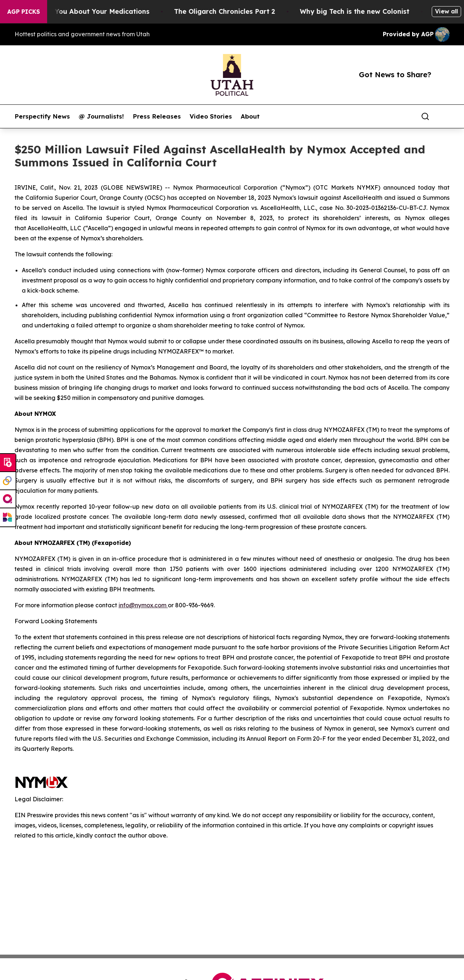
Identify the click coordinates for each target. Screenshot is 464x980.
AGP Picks (24, 12)
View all (446, 11)
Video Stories (211, 116)
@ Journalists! (101, 116)
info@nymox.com (143, 605)
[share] (444, 116)
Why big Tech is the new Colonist (365, 11)
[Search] (425, 116)
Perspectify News (42, 116)
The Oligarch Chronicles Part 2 (235, 11)
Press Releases (157, 116)
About (250, 116)
